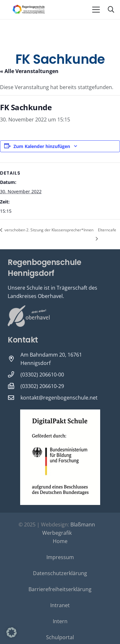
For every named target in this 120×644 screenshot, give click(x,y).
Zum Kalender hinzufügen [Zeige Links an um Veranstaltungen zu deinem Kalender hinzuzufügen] (42, 146)
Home (60, 541)
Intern (60, 621)
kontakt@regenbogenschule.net (59, 398)
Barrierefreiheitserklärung (60, 589)
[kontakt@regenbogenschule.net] (14, 397)
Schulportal (60, 637)
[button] (96, 10)
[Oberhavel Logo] (29, 316)
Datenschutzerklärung (60, 573)
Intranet (60, 605)
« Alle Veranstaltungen (29, 71)
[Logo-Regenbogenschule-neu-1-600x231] (29, 10)
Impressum (60, 557)
